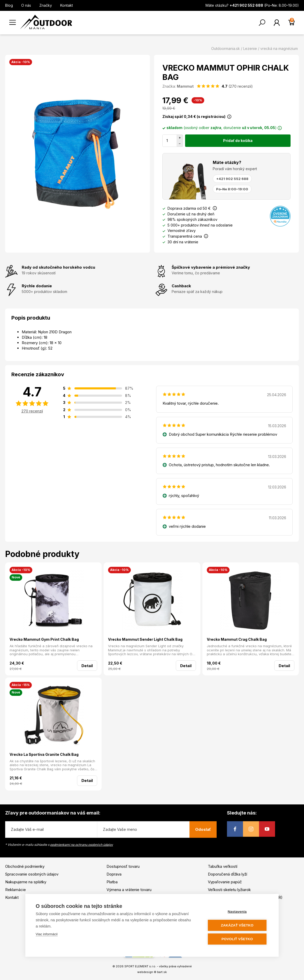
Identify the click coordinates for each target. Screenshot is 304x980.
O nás (26, 5)
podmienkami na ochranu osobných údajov (82, 845)
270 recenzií (32, 411)
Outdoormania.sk (226, 48)
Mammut (185, 86)
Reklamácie (16, 890)
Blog (9, 5)
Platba (112, 882)
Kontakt (67, 5)
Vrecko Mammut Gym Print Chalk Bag (44, 639)
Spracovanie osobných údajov (32, 874)
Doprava (114, 874)
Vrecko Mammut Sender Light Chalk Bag (145, 639)
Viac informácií (47, 934)
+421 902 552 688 (232, 179)
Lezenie (250, 48)
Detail (87, 666)
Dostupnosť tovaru (123, 866)
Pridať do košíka (238, 141)
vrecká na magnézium (279, 48)
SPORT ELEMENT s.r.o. (140, 966)
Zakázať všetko (237, 925)
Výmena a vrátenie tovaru (129, 890)
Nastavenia (237, 912)
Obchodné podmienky (25, 866)
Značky (46, 5)
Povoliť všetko (237, 939)
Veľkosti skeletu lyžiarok (229, 890)
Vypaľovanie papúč (225, 882)
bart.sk (162, 972)
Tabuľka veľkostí (223, 866)
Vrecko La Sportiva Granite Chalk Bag (44, 754)
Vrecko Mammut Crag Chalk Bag (237, 639)
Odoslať (203, 829)
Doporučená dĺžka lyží (227, 874)
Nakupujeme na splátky (26, 882)
